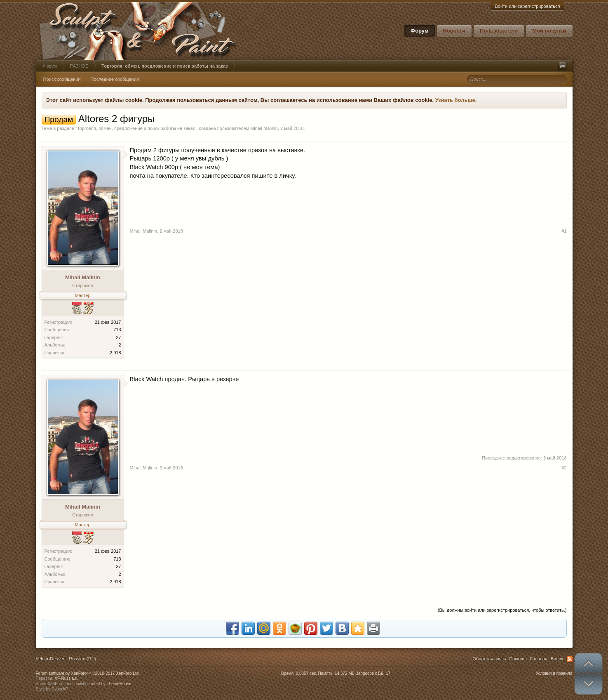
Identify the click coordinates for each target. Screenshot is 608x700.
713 (117, 330)
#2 (564, 468)
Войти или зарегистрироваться (527, 6)
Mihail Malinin (264, 128)
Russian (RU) (82, 659)
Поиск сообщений (62, 79)
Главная (539, 659)
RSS (570, 659)
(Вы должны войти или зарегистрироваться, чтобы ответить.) (502, 610)
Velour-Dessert (51, 659)
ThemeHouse (119, 684)
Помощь (518, 659)
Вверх (557, 659)
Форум (419, 31)
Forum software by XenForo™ (88, 673)
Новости (454, 31)
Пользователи (499, 31)
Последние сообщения (115, 79)
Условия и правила (554, 673)
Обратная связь (489, 659)
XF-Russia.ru (66, 678)
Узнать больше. (456, 100)
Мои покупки (549, 31)
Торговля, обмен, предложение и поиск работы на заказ (136, 128)
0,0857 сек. (306, 673)
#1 (564, 231)
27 (118, 337)
